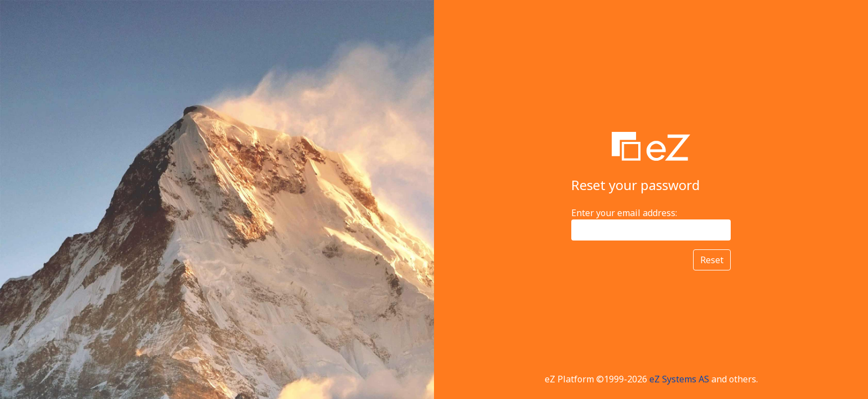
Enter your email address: (624, 213)
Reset (712, 260)
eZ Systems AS (679, 379)
